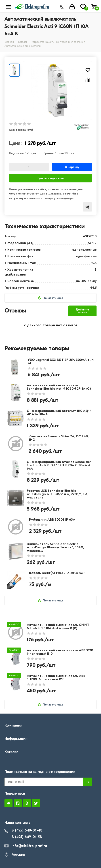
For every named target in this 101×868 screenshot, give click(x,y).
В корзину (72, 167)
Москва (15, 855)
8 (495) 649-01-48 (23, 831)
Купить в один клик (50, 178)
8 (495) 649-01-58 (23, 837)
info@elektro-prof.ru (26, 846)
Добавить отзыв (83, 311)
